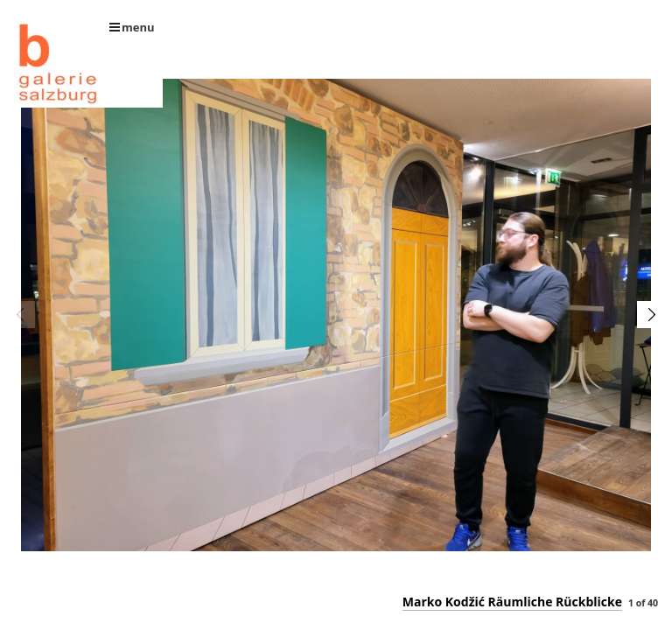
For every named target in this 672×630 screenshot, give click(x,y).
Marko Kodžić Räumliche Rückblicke (512, 602)
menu (132, 27)
